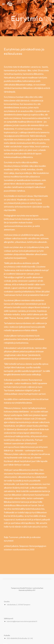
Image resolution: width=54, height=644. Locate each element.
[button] (3, 4)
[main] (27, 18)
